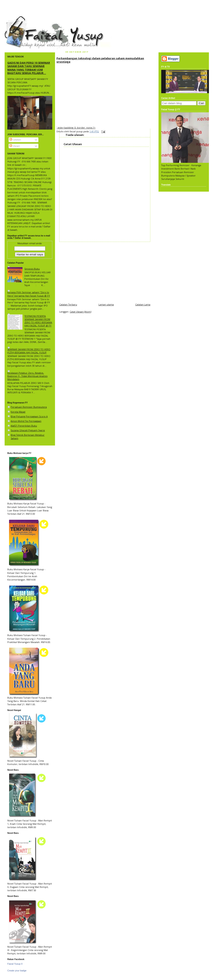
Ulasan (15, 146)
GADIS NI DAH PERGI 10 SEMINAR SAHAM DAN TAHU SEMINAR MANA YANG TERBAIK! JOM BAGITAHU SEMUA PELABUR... (29, 68)
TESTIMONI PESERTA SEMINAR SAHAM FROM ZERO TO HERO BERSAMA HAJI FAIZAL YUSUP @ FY (38, 321)
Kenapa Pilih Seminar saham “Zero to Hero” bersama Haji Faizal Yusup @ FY (29, 294)
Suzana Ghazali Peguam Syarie (28, 430)
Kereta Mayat (18, 412)
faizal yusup (14, 18)
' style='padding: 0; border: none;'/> (76, 128)
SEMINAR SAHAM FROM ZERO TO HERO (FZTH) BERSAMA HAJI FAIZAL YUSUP (29, 351)
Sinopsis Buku (32, 269)
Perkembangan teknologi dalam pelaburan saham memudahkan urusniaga (100, 60)
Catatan (15, 140)
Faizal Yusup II (15, 964)
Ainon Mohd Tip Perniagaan (26, 421)
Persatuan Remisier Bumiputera (29, 407)
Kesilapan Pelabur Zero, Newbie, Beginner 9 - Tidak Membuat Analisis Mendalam (27, 376)
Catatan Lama (143, 304)
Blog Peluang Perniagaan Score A (29, 416)
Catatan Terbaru (68, 304)
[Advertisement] (105, 271)
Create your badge (17, 971)
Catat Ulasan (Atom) (81, 312)
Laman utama (106, 304)
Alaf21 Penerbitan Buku (24, 426)
